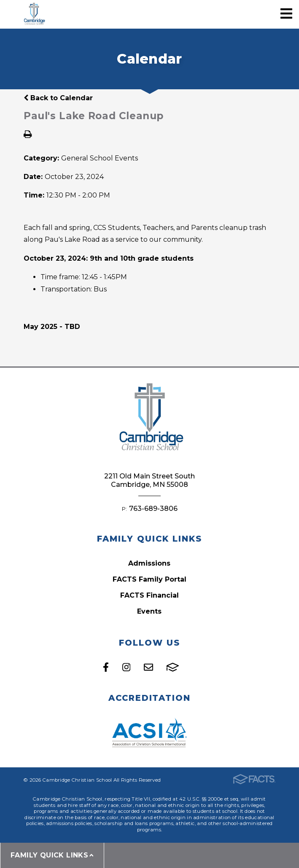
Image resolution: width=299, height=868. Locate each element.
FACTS (173, 667)
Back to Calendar (58, 98)
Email (148, 667)
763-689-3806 (153, 509)
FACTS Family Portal (149, 579)
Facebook (106, 667)
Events (149, 611)
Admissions (149, 563)
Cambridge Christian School (34, 15)
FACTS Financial (149, 595)
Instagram (126, 667)
